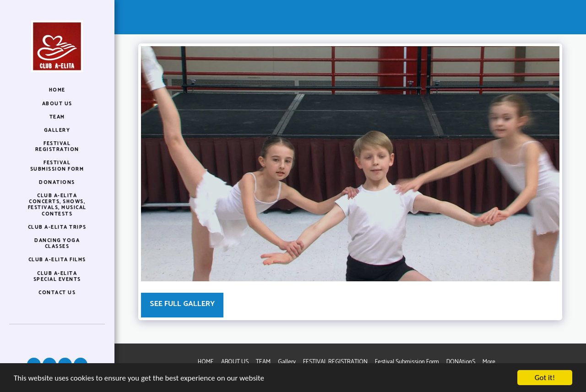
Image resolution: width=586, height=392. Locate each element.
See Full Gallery (182, 304)
